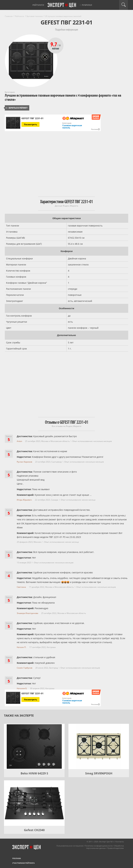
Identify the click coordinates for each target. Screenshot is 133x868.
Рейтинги (38, 5)
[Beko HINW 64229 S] (34, 746)
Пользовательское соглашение (70, 846)
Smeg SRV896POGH (99, 773)
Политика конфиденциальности (99, 846)
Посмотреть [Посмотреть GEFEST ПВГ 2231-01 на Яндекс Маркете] (31, 124)
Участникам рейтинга (23, 863)
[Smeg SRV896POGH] (99, 746)
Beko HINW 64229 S (34, 773)
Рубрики (87, 5)
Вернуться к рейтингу (16, 108)
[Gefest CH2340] (34, 803)
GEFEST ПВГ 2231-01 (32, 118)
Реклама (17, 858)
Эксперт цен (62, 5)
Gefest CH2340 (34, 830)
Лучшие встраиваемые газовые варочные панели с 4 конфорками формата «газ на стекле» (63, 98)
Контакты (120, 842)
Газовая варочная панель (72, 126)
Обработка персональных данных (105, 847)
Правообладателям (115, 848)
